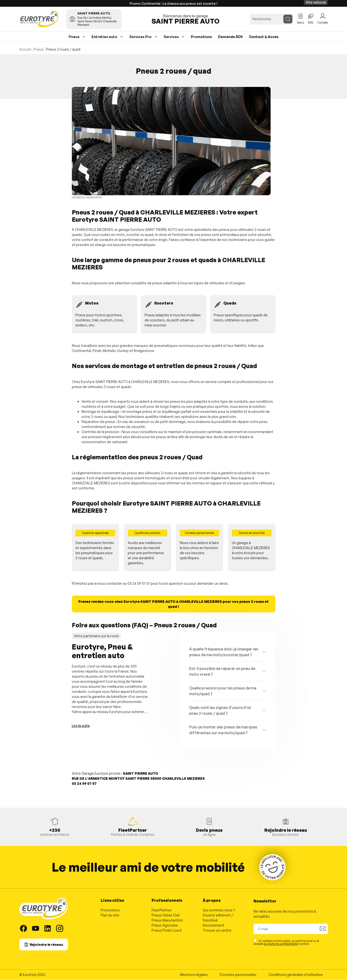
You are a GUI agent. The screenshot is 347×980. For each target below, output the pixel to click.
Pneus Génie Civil (166, 915)
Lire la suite (81, 726)
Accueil (25, 49)
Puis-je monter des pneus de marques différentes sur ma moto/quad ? (223, 730)
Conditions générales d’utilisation (296, 975)
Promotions (201, 37)
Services (171, 37)
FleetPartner (162, 910)
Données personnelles (238, 975)
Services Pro (140, 37)
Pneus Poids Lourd (167, 931)
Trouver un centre (217, 931)
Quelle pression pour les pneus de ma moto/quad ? (223, 691)
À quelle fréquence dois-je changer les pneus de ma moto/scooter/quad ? (224, 652)
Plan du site (110, 915)
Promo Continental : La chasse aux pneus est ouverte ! (173, 3)
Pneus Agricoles (165, 925)
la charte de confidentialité (281, 944)
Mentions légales (194, 975)
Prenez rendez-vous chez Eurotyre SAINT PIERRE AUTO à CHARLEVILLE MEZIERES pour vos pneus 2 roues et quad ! (173, 604)
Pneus (74, 37)
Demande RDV (230, 37)
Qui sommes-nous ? (219, 910)
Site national (316, 2)
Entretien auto (104, 37)
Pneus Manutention (167, 920)
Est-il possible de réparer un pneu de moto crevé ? (222, 672)
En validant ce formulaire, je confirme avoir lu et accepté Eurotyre (286, 942)
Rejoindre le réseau (46, 945)
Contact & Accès (264, 37)
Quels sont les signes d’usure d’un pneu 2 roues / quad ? (220, 711)
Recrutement (214, 925)
